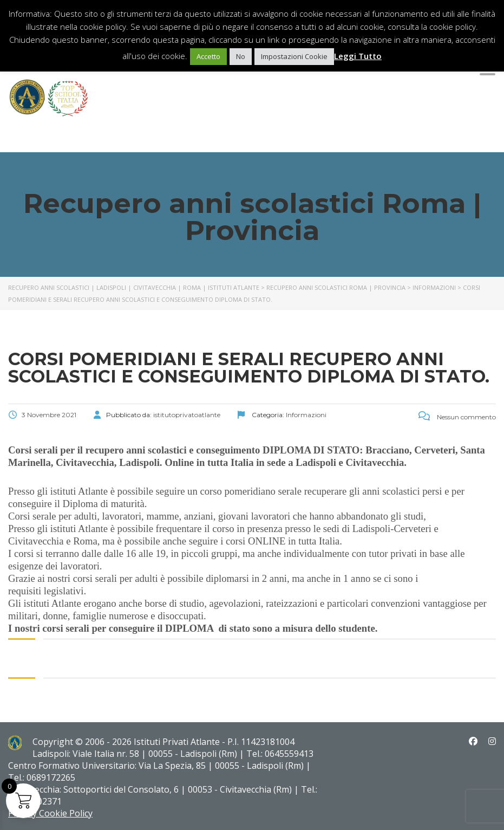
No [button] (241, 56)
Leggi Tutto (358, 56)
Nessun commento (457, 417)
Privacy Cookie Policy (50, 813)
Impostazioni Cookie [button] (294, 56)
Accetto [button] (208, 56)
